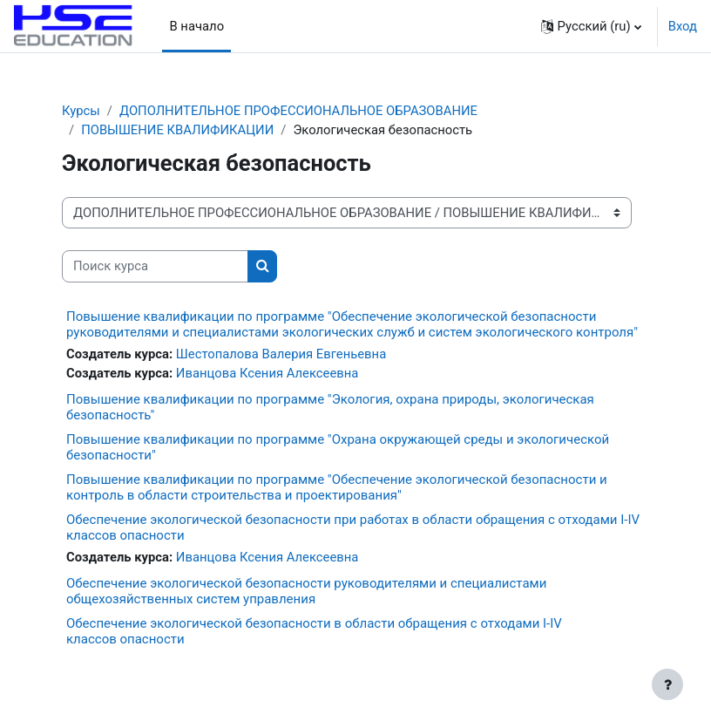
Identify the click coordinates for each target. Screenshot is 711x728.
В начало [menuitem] (196, 26)
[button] (591, 26)
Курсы (81, 111)
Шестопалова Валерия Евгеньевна (281, 354)
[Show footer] (667, 684)
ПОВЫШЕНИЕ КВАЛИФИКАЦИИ (177, 130)
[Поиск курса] (155, 266)
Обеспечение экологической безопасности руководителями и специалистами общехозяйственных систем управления (306, 591)
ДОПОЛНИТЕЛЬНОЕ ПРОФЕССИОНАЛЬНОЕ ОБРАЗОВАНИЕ (298, 111)
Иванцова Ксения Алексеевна (267, 373)
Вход (683, 26)
